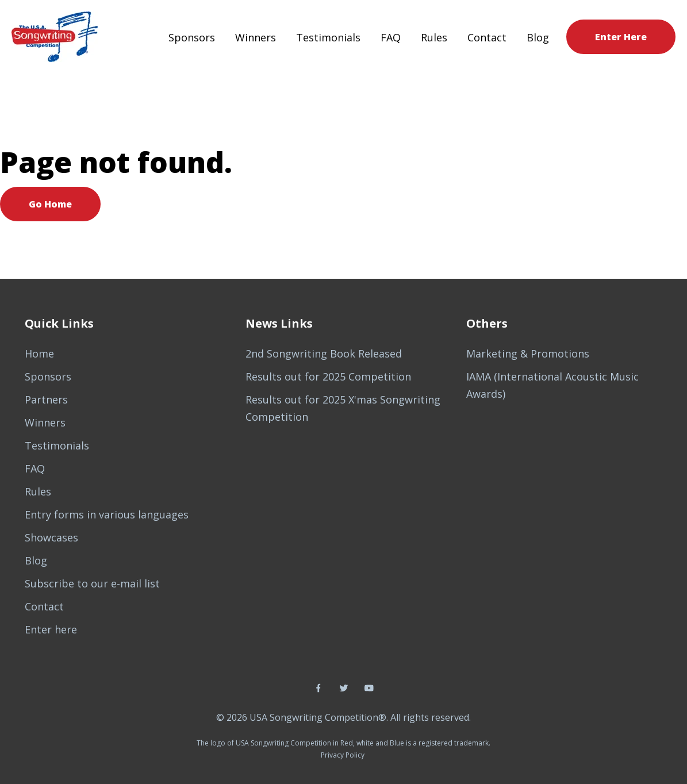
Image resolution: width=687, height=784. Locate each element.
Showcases (51, 537)
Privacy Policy (343, 755)
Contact (487, 37)
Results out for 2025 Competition (328, 376)
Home (39, 353)
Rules (434, 37)
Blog (538, 37)
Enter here (51, 629)
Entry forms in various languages (107, 514)
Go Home (50, 204)
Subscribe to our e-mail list (92, 583)
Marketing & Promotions (528, 353)
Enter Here (621, 37)
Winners (256, 37)
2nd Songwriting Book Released (324, 353)
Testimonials (328, 37)
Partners (46, 399)
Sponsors (192, 37)
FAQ (391, 37)
